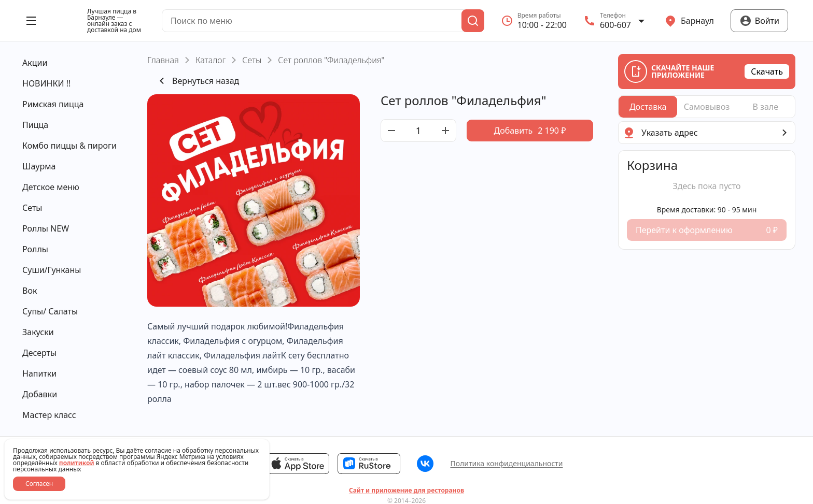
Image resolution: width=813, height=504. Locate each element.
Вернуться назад (197, 81)
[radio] (648, 107)
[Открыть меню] (31, 21)
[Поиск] (473, 21)
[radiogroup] (707, 107)
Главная (163, 60)
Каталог (211, 60)
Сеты (252, 60)
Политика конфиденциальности (506, 463)
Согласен (39, 484)
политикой (77, 463)
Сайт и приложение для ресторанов (406, 491)
